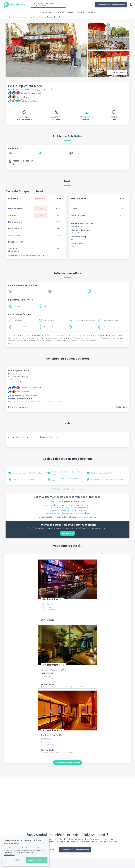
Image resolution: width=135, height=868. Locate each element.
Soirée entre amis (46, 12)
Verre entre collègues (65, 12)
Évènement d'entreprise (86, 12)
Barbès (16, 374)
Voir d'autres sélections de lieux (68, 489)
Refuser (18, 860)
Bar (10, 374)
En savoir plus (9, 855)
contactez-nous (89, 517)
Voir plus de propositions (68, 763)
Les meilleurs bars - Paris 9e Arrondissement (29, 473)
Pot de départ (109, 327)
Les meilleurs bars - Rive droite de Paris (67, 510)
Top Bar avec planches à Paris (24, 479)
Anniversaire (49, 320)
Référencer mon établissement (111, 5)
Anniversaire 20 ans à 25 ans (84, 320)
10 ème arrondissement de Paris (64, 335)
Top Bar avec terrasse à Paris (102, 473)
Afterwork (18, 320)
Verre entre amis (80, 327)
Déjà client (50, 850)
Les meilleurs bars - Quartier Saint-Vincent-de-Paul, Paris (68, 505)
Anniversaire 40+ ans (22, 327)
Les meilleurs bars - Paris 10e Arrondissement (68, 508)
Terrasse (18, 306)
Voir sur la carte (15, 382)
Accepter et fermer (37, 860)
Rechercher (68, 533)
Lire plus (12, 343)
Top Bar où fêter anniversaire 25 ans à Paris (107, 479)
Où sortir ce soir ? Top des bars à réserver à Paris (68, 513)
